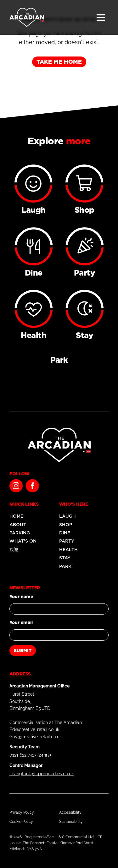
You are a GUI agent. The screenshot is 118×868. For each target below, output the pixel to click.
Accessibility (70, 812)
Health (68, 550)
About (18, 525)
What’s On (23, 541)
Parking (20, 533)
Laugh (67, 516)
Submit (23, 651)
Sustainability (71, 822)
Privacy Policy (22, 812)
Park (65, 566)
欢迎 (14, 550)
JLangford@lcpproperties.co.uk (42, 774)
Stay (65, 558)
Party (67, 541)
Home (16, 516)
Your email (21, 622)
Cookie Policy (21, 822)
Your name (21, 597)
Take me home (59, 62)
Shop (66, 525)
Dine (65, 533)
